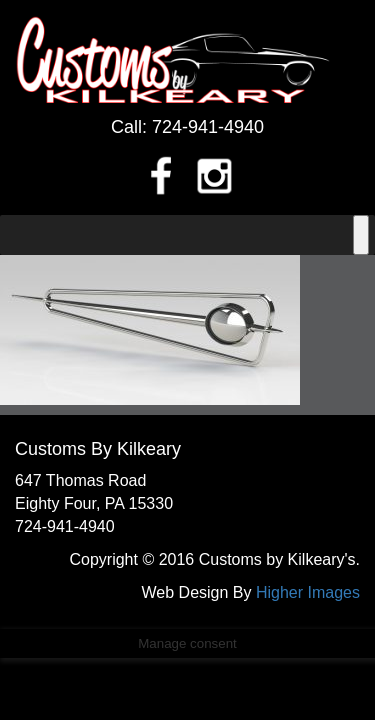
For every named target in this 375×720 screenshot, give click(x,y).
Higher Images (308, 592)
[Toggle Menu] (361, 235)
